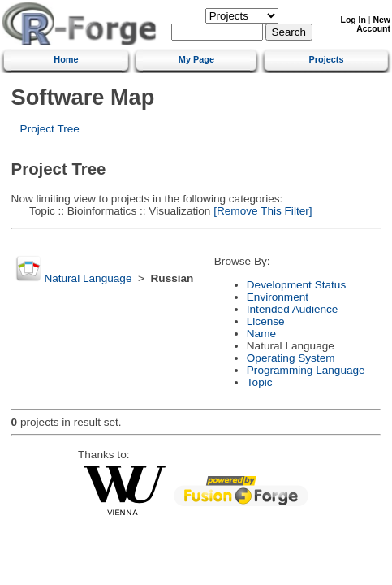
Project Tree (50, 129)
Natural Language (88, 278)
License (266, 321)
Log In (353, 20)
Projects (327, 59)
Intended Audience (293, 309)
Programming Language (306, 370)
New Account (373, 24)
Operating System (291, 358)
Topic (260, 382)
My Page (196, 59)
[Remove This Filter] (261, 211)
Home (66, 59)
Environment (278, 297)
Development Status (296, 285)
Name (261, 334)
